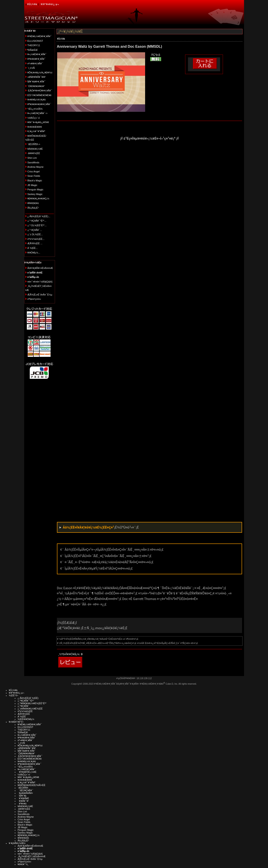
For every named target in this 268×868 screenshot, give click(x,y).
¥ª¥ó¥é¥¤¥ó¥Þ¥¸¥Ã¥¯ (39, 104)
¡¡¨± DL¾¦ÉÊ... (35, 234)
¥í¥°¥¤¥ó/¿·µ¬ (50, 4)
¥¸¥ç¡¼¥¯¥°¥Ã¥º (36, 131)
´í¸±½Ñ (31, 68)
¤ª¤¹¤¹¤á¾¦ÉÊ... (36, 239)
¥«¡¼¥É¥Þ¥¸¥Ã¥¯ (37, 54)
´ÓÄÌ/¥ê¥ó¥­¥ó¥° (36, 86)
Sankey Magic (35, 194)
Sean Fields (34, 176)
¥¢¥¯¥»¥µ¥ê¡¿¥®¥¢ (38, 122)
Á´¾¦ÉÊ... (33, 248)
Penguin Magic (36, 190)
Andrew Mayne (36, 167)
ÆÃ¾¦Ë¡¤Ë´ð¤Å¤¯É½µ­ (40, 295)
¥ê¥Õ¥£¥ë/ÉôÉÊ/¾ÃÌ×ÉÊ (31, 785)
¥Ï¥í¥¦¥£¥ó (33, 203)
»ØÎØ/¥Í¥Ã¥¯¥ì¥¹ (37, 77)
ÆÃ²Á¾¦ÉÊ (24, 714)
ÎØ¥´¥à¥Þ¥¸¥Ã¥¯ (37, 82)
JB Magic (32, 185)
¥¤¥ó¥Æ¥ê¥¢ (35, 127)
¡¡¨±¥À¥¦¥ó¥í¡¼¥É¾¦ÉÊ (30, 709)
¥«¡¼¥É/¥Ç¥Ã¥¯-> (37, 113)
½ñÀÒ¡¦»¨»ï (34, 118)
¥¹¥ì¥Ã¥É (23, 798)
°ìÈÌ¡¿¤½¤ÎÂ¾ (35, 109)
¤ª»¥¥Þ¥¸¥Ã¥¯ (35, 64)
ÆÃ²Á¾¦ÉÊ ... (35, 243)
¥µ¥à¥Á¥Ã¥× (25, 793)
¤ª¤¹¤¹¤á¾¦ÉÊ (25, 711)
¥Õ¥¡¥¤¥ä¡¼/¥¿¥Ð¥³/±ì (40, 73)
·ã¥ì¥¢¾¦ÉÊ (34, 153)
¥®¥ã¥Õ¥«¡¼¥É (27, 772)
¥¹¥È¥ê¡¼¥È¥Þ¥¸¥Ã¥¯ (40, 36)
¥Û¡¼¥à (32, 4)
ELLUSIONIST (35, 41)
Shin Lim (32, 158)
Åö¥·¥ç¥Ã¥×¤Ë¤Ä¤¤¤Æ (40, 268)
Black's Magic (35, 181)
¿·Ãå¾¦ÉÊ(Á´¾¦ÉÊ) (28, 698)
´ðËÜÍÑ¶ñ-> (34, 144)
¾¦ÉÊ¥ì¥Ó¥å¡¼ (26, 719)
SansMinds (33, 162)
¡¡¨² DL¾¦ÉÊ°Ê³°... (37, 225)
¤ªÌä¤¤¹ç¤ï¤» (34, 299)
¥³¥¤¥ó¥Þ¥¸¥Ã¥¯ (37, 59)
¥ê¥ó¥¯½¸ (23, 864)
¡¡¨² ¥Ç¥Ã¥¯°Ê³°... (37, 221)
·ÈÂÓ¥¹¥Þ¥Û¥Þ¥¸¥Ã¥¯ (40, 91)
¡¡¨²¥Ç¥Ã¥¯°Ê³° (26, 701)
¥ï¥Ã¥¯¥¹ (23, 801)
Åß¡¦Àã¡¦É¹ (33, 208)
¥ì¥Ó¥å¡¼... (34, 253)
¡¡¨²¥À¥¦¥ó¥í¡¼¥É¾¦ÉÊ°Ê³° (32, 703)
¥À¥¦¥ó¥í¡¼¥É (35, 149)
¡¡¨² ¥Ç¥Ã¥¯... (35, 230)
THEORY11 (34, 45)
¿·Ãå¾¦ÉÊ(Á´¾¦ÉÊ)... (39, 216)
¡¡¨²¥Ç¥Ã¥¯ (24, 706)
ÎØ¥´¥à (22, 796)
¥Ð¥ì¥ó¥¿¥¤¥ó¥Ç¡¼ (38, 199)
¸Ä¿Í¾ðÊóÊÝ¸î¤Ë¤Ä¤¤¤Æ (32, 856)
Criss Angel (34, 171)
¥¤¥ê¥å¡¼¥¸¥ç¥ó (37, 100)
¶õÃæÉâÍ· (33, 50)
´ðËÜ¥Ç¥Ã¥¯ (25, 790)
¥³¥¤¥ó (22, 804)
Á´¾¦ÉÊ (22, 717)
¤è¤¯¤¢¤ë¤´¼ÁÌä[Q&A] (40, 282)
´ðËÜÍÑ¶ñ (23, 788)
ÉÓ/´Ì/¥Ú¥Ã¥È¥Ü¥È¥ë (39, 95)
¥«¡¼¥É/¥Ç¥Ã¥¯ (26, 769)
